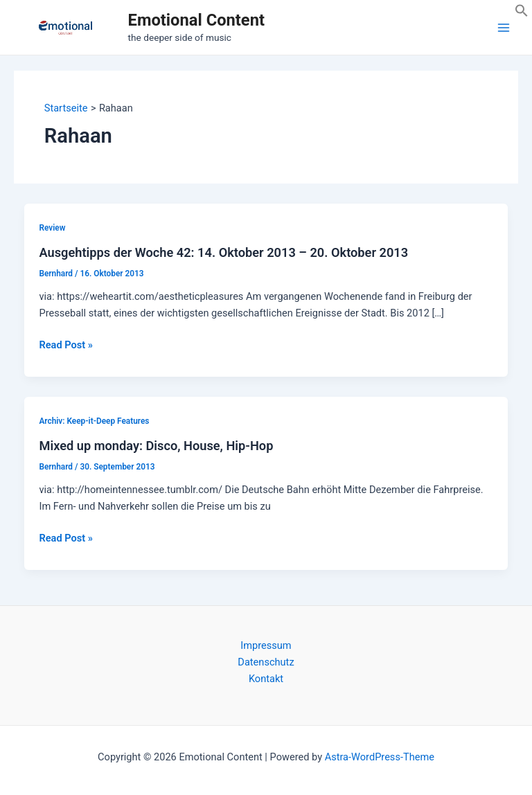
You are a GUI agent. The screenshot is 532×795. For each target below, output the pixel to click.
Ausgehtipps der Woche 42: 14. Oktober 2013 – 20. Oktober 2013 (223, 252)
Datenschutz (266, 662)
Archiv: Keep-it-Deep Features (94, 421)
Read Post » (65, 345)
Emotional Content (196, 20)
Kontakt (266, 679)
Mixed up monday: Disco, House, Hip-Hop (156, 446)
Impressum (266, 645)
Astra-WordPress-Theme (380, 757)
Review (52, 228)
